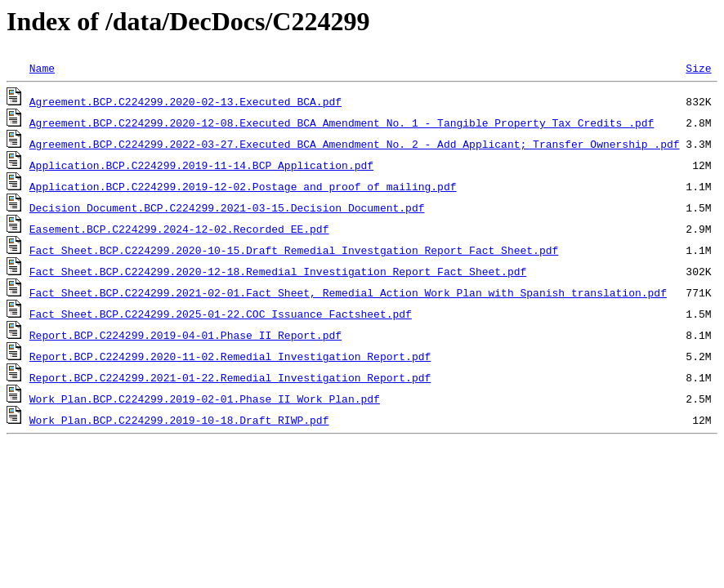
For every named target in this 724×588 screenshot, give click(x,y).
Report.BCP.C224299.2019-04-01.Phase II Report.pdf (185, 335)
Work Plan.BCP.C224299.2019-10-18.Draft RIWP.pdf (179, 420)
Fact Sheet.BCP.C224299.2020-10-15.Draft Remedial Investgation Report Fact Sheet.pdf (294, 250)
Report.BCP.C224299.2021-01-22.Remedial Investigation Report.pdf (230, 377)
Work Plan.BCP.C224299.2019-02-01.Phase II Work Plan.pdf (205, 399)
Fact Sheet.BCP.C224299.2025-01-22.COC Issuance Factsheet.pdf (221, 314)
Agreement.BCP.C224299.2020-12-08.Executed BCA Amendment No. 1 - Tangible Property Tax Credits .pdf (342, 122)
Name (42, 68)
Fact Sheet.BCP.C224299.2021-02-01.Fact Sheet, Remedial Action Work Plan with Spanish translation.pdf (348, 292)
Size (698, 68)
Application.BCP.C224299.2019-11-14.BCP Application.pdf (201, 165)
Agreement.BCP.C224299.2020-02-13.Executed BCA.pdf (185, 101)
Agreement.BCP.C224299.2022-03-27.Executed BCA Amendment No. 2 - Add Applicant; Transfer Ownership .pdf (355, 144)
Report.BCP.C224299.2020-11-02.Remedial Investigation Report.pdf (230, 356)
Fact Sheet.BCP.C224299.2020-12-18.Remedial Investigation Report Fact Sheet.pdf (278, 271)
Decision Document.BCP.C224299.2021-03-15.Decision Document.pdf (227, 207)
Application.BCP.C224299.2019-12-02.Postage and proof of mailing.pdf (243, 186)
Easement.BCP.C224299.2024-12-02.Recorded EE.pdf (179, 229)
